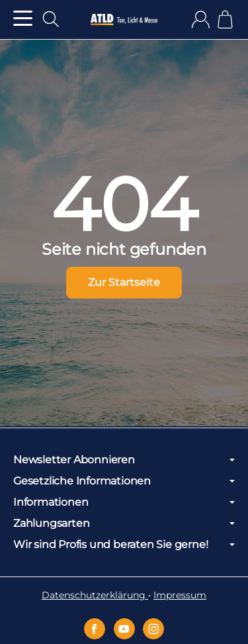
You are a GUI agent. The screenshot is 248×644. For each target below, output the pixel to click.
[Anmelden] (201, 20)
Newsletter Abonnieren (124, 460)
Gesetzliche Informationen (124, 481)
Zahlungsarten (124, 524)
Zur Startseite (124, 282)
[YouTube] (124, 629)
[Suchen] (51, 19)
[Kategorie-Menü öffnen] (23, 18)
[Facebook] (95, 629)
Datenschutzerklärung (95, 595)
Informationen (124, 502)
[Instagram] (153, 629)
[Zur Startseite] (124, 20)
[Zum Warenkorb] (225, 20)
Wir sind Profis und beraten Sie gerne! (124, 545)
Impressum (180, 595)
